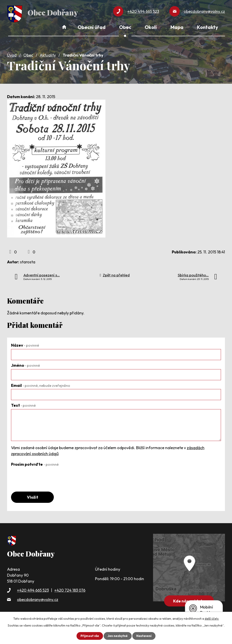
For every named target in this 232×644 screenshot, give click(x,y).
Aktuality (48, 54)
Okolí (151, 27)
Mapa (177, 27)
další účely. (212, 619)
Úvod (12, 54)
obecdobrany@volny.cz (38, 599)
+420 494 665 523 (33, 590)
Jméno (25, 365)
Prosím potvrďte (35, 464)
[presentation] (45, 476)
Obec (28, 54)
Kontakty (208, 27)
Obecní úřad (92, 27)
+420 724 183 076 (70, 590)
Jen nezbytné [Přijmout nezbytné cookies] (118, 636)
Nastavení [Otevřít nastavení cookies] (144, 636)
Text (23, 405)
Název (25, 345)
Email (41, 385)
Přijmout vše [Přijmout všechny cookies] (89, 636)
